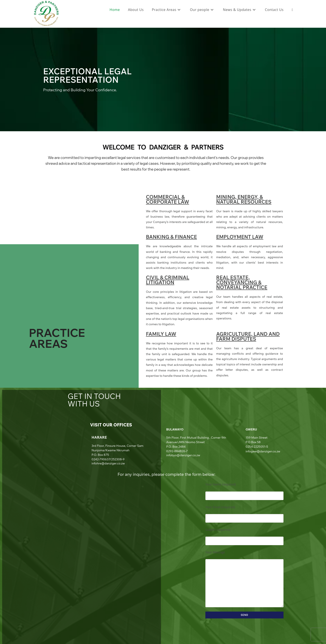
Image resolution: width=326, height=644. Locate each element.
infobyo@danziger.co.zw (183, 455)
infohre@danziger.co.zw (108, 463)
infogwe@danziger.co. (261, 451)
